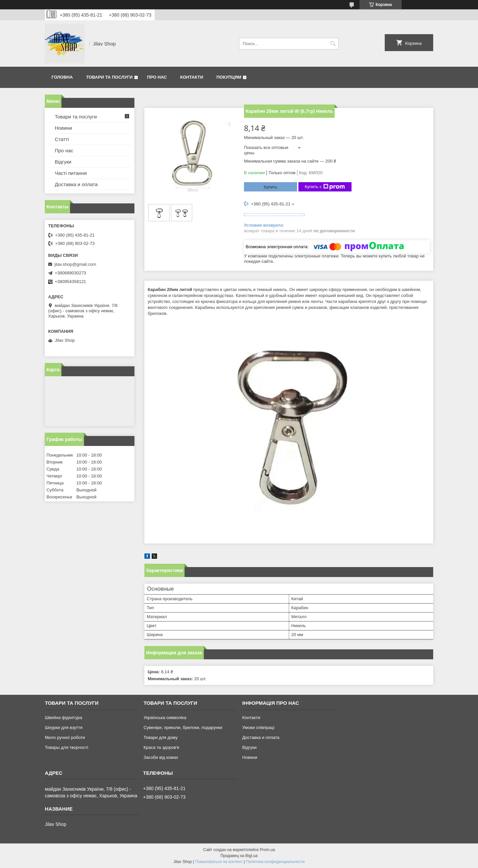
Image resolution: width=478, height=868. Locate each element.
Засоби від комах (161, 757)
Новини (63, 128)
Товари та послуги (109, 77)
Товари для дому (160, 737)
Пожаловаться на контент (219, 862)
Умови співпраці (258, 727)
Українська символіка (165, 718)
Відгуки (63, 162)
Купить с (325, 187)
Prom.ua (267, 850)
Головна (62, 77)
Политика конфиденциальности (275, 862)
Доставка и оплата (76, 184)
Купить (270, 187)
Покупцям (229, 77)
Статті (62, 139)
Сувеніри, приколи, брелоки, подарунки (183, 727)
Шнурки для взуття (64, 727)
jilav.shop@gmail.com (75, 264)
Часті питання (71, 173)
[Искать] (333, 44)
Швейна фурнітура (63, 718)
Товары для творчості (66, 747)
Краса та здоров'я (161, 747)
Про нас (157, 77)
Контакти (192, 77)
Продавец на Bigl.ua (239, 856)
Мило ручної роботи (65, 737)
